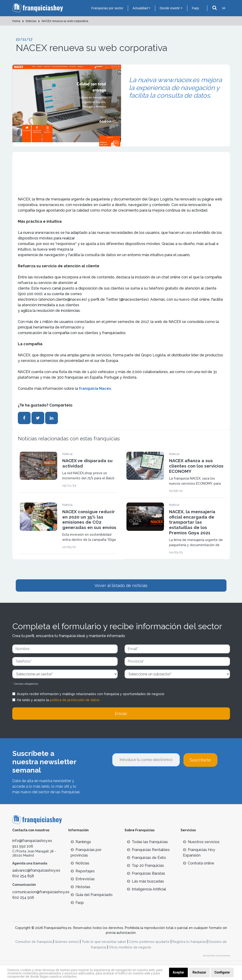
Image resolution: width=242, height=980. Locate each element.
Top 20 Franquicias (145, 866)
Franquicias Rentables (148, 850)
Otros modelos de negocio (130, 947)
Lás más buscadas (145, 881)
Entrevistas (83, 879)
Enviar (121, 714)
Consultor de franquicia (34, 942)
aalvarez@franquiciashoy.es (36, 870)
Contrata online (199, 863)
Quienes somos (67, 942)
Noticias (80, 863)
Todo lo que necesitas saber (104, 942)
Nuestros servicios (201, 842)
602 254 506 (23, 898)
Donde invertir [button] (170, 8)
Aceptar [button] (179, 972)
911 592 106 (23, 846)
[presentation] (147, 779)
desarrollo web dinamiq (217, 956)
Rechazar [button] (199, 972)
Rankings (81, 842)
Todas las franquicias (147, 842)
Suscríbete (200, 760)
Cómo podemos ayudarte (149, 942)
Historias (80, 887)
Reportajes (83, 871)
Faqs (195, 8)
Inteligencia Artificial (146, 889)
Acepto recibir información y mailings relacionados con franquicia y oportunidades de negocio (91, 694)
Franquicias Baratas (146, 873)
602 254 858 (23, 876)
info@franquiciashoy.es (32, 841)
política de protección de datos (75, 700)
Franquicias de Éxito (146, 858)
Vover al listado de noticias (121, 585)
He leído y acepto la (58, 700)
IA (224, 8)
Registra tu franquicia (189, 942)
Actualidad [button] (140, 8)
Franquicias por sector (107, 8)
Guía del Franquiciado (92, 895)
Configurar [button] (222, 972)
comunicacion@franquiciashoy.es (41, 892)
